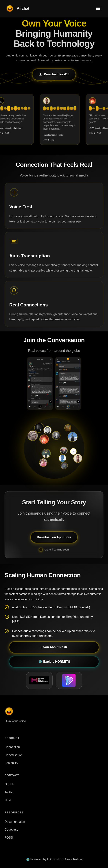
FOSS (9, 838)
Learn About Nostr (54, 647)
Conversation (13, 755)
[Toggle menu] (98, 8)
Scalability (11, 763)
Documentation (15, 822)
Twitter (9, 792)
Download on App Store (54, 537)
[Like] (6, 133)
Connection (12, 747)
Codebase (11, 830)
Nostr (8, 800)
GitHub (9, 784)
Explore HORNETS (54, 662)
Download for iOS (54, 74)
